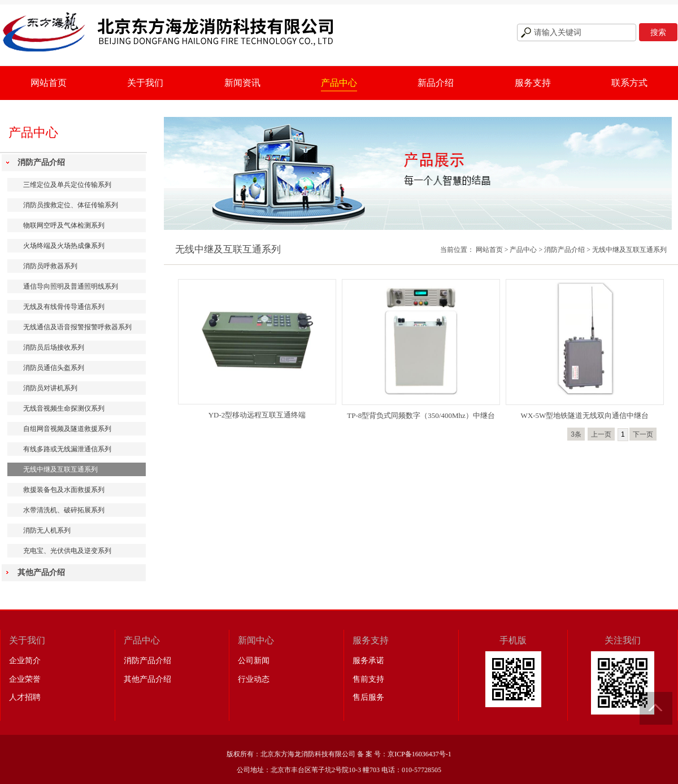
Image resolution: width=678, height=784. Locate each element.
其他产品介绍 (41, 572)
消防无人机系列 (47, 530)
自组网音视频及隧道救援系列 (67, 429)
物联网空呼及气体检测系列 (64, 225)
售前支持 (368, 679)
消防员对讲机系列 (50, 388)
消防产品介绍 (41, 162)
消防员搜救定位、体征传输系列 (71, 205)
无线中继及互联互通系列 (60, 469)
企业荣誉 (25, 679)
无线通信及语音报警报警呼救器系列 (77, 327)
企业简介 (25, 661)
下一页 (643, 434)
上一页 (601, 434)
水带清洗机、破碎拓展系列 (64, 510)
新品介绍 (436, 83)
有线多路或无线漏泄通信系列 (67, 449)
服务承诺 (368, 661)
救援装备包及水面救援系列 (64, 490)
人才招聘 (25, 697)
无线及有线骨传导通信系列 (64, 307)
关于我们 (145, 83)
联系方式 (629, 83)
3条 (576, 434)
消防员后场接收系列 (54, 347)
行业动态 (254, 679)
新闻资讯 (242, 83)
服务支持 (533, 83)
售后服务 (368, 697)
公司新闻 (254, 661)
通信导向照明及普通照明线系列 (71, 286)
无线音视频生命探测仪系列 (64, 408)
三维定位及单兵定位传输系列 (67, 185)
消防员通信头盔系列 (54, 368)
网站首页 (49, 83)
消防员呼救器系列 (50, 266)
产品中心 (339, 83)
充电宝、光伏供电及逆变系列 (67, 551)
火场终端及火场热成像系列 (64, 246)
